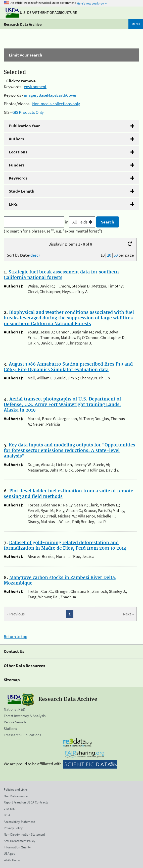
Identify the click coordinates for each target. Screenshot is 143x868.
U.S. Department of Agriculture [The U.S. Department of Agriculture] (41, 12)
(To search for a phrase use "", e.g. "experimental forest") (53, 231)
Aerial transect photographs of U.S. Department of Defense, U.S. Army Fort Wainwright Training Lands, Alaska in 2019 (62, 405)
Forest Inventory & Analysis (25, 716)
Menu (136, 24)
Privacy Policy (13, 828)
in (81, 222)
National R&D (14, 709)
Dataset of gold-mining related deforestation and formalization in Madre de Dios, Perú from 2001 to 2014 (65, 546)
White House (12, 860)
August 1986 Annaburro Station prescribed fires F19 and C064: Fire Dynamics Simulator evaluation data (68, 367)
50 (116, 255)
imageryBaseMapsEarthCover (50, 95)
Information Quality (17, 847)
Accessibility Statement (19, 822)
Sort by (23, 255)
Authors (16, 139)
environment (35, 87)
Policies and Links (16, 790)
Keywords (18, 178)
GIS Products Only (28, 112)
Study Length (22, 191)
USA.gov (9, 854)
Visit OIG (9, 809)
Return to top (15, 636)
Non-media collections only (56, 104)
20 (109, 255)
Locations (18, 152)
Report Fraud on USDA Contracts (26, 802)
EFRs (13, 204)
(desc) (34, 255)
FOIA (7, 815)
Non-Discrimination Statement (24, 834)
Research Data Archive (23, 24)
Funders (17, 165)
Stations (10, 729)
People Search (15, 722)
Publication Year (24, 126)
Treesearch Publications (22, 735)
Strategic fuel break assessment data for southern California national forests (61, 275)
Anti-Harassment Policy (19, 841)
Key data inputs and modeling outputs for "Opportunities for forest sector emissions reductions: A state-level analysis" (69, 451)
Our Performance (16, 796)
